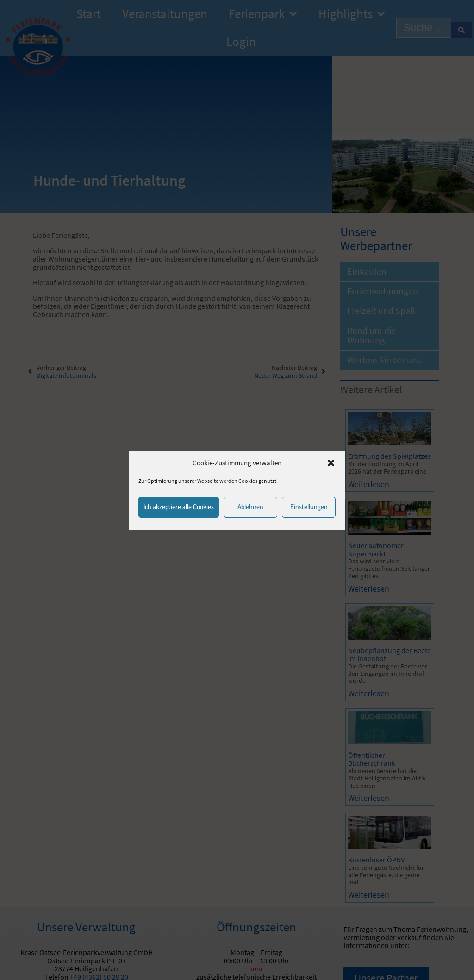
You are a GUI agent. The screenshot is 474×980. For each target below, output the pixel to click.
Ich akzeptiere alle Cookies (179, 507)
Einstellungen (309, 507)
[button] (331, 463)
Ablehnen (250, 507)
